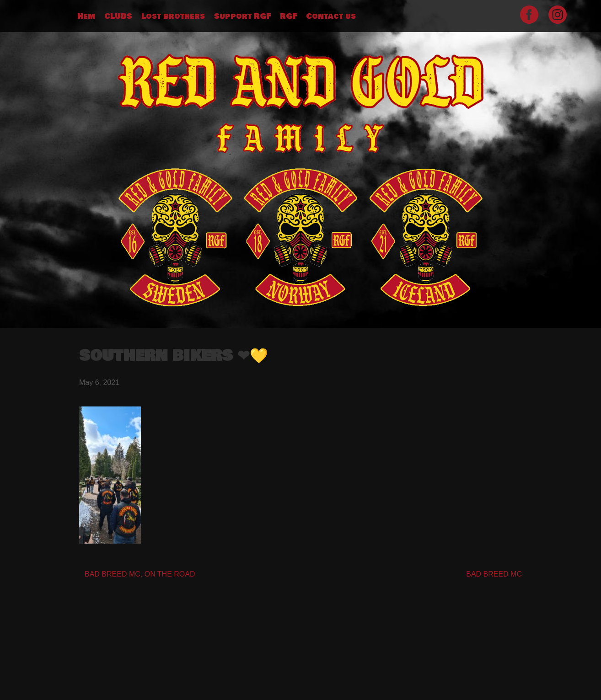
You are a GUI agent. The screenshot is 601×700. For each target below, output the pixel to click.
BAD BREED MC (494, 574)
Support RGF (242, 16)
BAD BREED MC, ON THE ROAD (140, 574)
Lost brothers (173, 16)
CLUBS (118, 16)
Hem (86, 16)
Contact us (331, 16)
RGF (288, 16)
